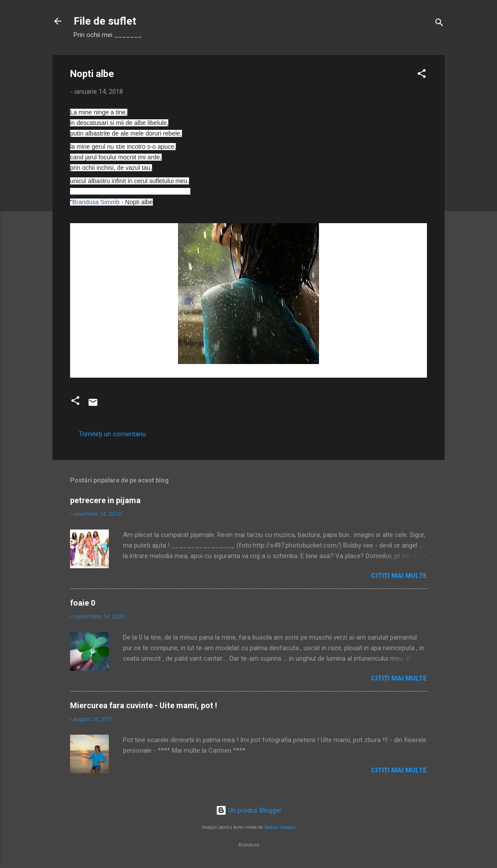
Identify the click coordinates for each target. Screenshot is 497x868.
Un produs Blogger (249, 810)
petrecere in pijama (105, 500)
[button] (422, 75)
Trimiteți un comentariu (112, 434)
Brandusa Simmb (96, 202)
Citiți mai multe (399, 576)
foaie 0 (83, 603)
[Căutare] (439, 24)
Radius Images (280, 827)
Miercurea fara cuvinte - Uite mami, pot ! (144, 705)
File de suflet (105, 21)
